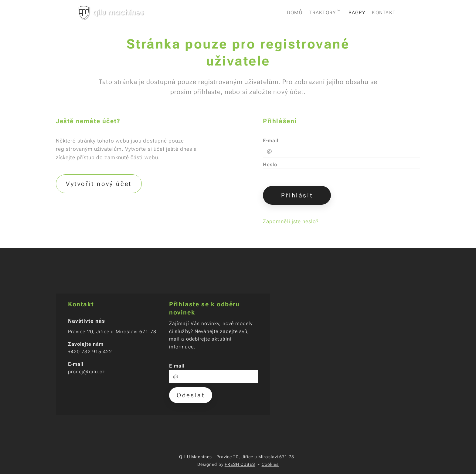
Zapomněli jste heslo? (291, 221)
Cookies (270, 464)
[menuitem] (281, 12)
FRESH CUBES (240, 464)
